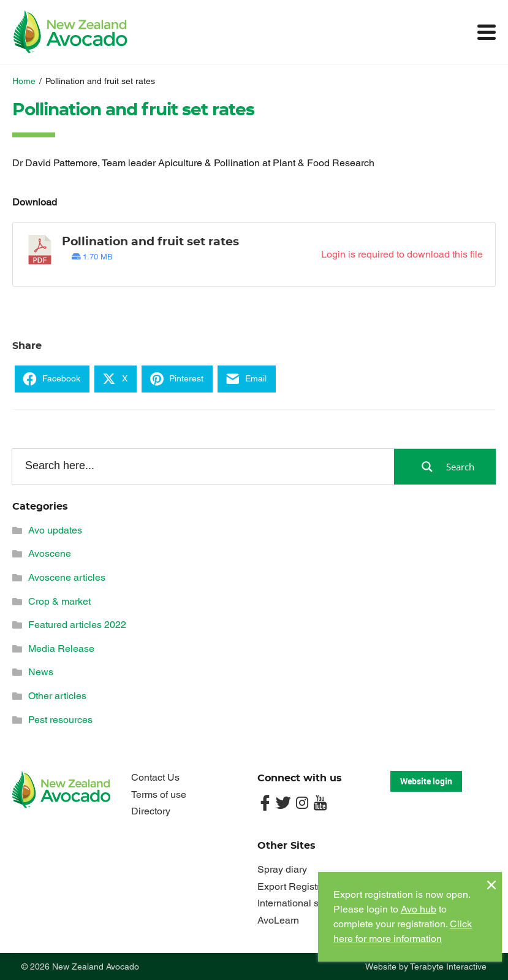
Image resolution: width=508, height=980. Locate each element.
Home (24, 81)
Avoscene (50, 553)
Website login (426, 781)
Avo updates (55, 530)
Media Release (61, 649)
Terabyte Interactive (448, 967)
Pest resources (60, 720)
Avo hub (419, 909)
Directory (151, 811)
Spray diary (282, 869)
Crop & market (59, 601)
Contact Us (155, 777)
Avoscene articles (67, 577)
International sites (296, 903)
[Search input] (202, 466)
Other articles (57, 696)
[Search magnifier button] (445, 467)
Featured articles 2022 (77, 625)
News (41, 672)
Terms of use (159, 794)
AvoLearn (278, 920)
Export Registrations (302, 886)
